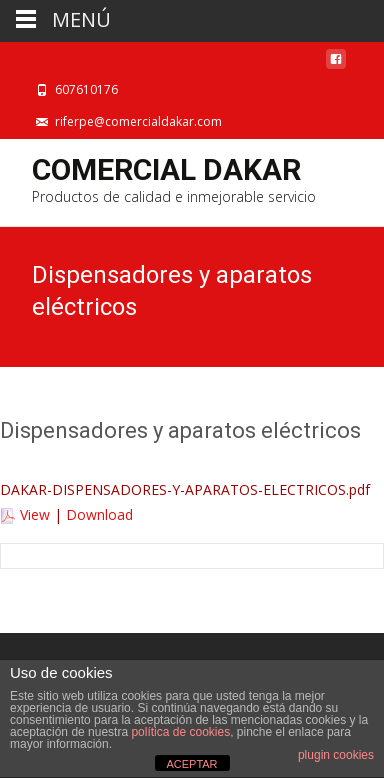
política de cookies (180, 732)
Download (99, 514)
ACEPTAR (191, 764)
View (35, 514)
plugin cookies (336, 755)
